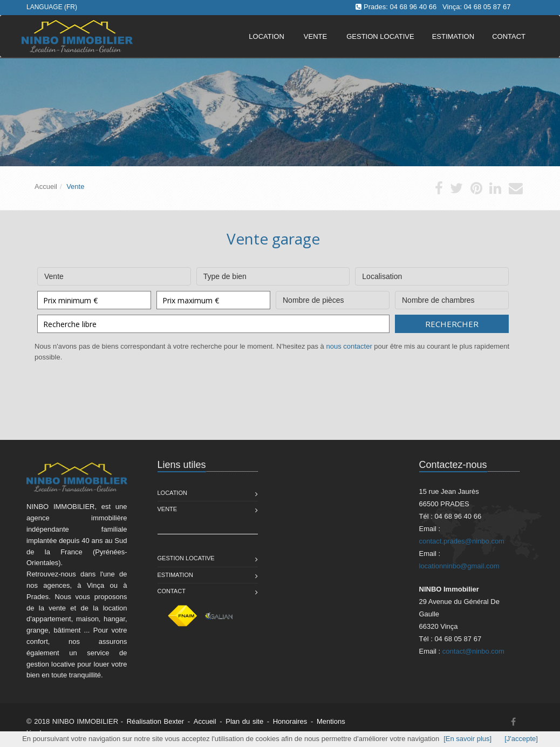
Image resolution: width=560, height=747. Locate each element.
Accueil (46, 186)
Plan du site (244, 721)
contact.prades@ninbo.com (462, 541)
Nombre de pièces (333, 298)
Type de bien (273, 274)
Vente (315, 36)
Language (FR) (52, 7)
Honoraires (290, 721)
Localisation (432, 274)
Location (267, 36)
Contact (172, 591)
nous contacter (349, 346)
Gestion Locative (186, 558)
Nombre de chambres (452, 298)
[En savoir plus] (467, 739)
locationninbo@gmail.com (459, 566)
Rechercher (452, 324)
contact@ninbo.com (473, 651)
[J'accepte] (521, 739)
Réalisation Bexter (156, 721)
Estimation (175, 575)
